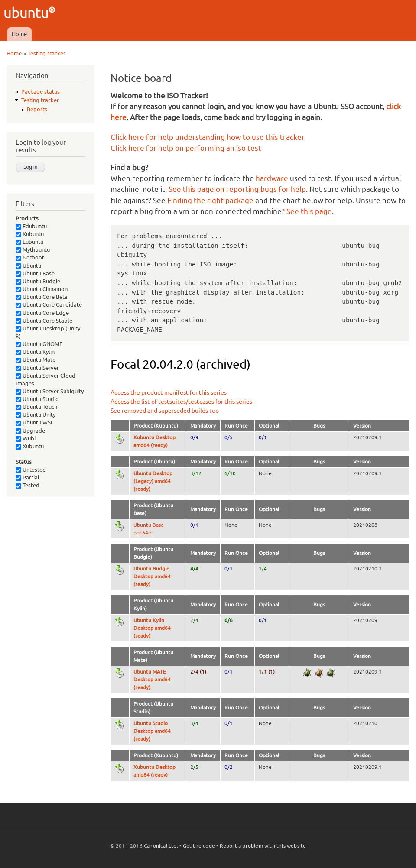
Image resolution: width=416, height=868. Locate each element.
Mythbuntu (33, 249)
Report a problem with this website (263, 846)
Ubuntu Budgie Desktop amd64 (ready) (152, 576)
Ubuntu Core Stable (44, 321)
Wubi (26, 438)
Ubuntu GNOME (39, 344)
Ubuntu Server (37, 368)
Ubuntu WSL (35, 422)
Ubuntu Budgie (38, 281)
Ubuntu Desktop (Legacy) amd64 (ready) (153, 481)
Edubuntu (31, 226)
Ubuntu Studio (37, 399)
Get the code (199, 846)
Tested (28, 485)
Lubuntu (29, 242)
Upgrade (30, 431)
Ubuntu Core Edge (42, 313)
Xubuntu (30, 446)
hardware (272, 178)
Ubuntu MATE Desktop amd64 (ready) (152, 679)
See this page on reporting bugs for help (237, 189)
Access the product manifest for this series (169, 392)
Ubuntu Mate (36, 360)
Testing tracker (47, 53)
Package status (41, 91)
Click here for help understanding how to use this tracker (208, 137)
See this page (309, 211)
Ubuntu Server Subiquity (50, 391)
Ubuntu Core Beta (42, 297)
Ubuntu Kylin (35, 352)
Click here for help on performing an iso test (186, 148)
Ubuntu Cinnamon (42, 289)
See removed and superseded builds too (165, 411)
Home (19, 34)
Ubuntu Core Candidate (49, 304)
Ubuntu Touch (36, 407)
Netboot (30, 257)
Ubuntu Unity (36, 415)
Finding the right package (210, 200)
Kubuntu (30, 234)
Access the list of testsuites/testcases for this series (181, 402)
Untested (31, 470)
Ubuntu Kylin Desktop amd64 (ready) (152, 628)
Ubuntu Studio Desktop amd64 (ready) (152, 731)
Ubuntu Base (35, 273)
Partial (28, 477)
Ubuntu (28, 266)
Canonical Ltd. (161, 846)
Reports (37, 109)
